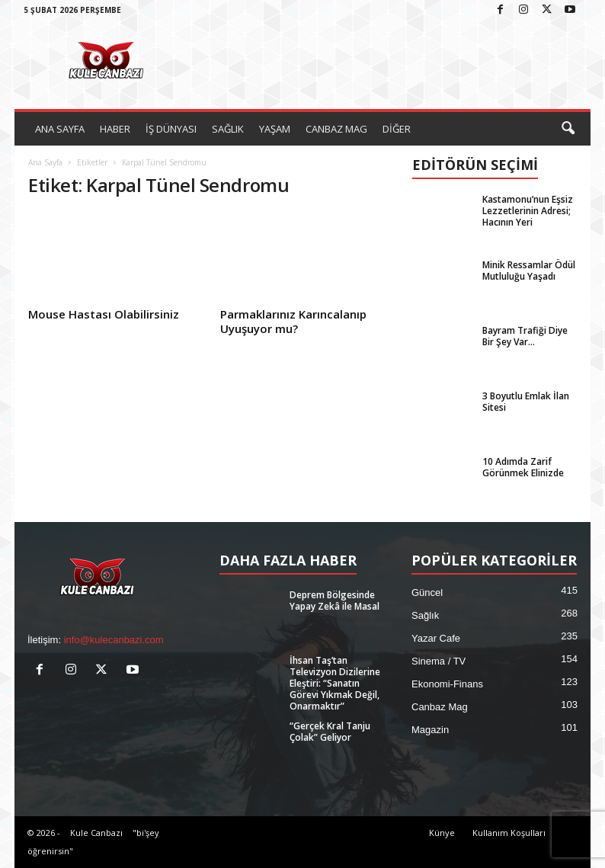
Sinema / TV (439, 661)
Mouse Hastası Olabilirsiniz (104, 314)
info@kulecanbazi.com (114, 640)
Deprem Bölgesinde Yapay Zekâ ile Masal (335, 601)
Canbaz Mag (440, 707)
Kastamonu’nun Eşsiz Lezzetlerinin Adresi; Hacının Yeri (528, 211)
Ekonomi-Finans (447, 684)
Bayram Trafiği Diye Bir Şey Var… (525, 336)
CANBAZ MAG (336, 129)
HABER (115, 129)
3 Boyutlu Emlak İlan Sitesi (526, 402)
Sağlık (425, 615)
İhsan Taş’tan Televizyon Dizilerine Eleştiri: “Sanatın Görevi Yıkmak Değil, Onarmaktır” (335, 683)
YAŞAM (275, 129)
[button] (568, 129)
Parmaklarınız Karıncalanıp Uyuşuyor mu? (293, 321)
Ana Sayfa (45, 162)
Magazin (430, 730)
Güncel (427, 593)
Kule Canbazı (96, 833)
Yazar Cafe (436, 638)
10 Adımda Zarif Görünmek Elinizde (523, 467)
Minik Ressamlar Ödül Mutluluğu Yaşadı (529, 271)
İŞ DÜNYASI (171, 129)
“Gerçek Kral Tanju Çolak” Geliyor (330, 732)
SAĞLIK (228, 129)
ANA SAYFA (60, 129)
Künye (442, 833)
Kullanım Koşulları (509, 833)
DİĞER (397, 129)
